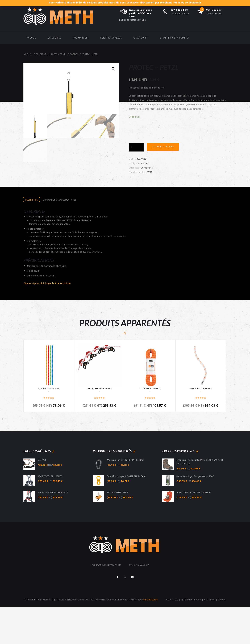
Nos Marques (81, 38)
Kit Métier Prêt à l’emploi (174, 38)
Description (32, 236)
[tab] (32, 237)
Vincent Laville (151, 637)
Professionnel (58, 54)
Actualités (209, 637)
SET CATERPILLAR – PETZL (99, 425)
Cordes (75, 54)
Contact (222, 637)
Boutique (41, 54)
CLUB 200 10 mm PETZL (201, 425)
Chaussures (141, 38)
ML (175, 637)
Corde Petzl (147, 168)
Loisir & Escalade (111, 38)
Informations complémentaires (60, 236)
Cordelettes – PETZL (49, 425)
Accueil (31, 38)
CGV (168, 637)
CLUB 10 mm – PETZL (150, 425)
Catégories (54, 38)
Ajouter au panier (163, 147)
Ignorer (197, 3)
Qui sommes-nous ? (190, 637)
